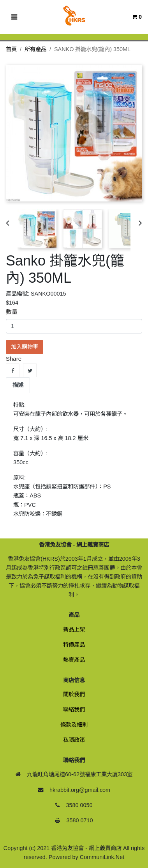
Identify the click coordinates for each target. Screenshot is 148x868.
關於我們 (74, 694)
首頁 (11, 49)
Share (13, 370)
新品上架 (74, 629)
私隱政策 (74, 740)
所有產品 (35, 49)
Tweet (30, 370)
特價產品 (74, 645)
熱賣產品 (74, 660)
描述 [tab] (18, 385)
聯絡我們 (74, 709)
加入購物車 (25, 347)
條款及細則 (74, 725)
